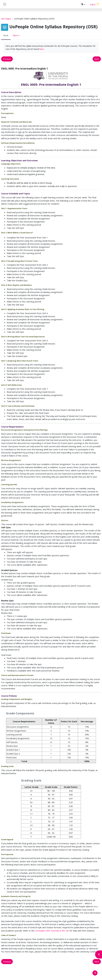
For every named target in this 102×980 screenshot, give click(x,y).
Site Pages (6, 19)
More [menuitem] (15, 35)
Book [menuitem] (6, 35)
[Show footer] (95, 973)
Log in (93, 4)
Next (97, 59)
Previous (7, 59)
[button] (83, 4)
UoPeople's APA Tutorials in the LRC (52, 931)
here (42, 49)
